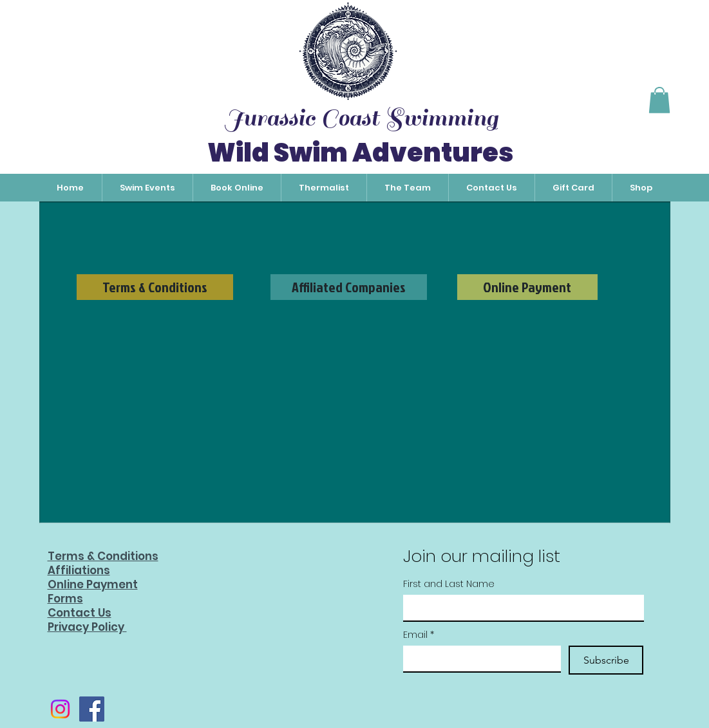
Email (419, 635)
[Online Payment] (527, 287)
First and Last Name (449, 584)
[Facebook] (92, 709)
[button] (659, 100)
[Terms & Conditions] (155, 287)
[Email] (478, 658)
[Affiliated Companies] (349, 287)
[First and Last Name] (520, 608)
